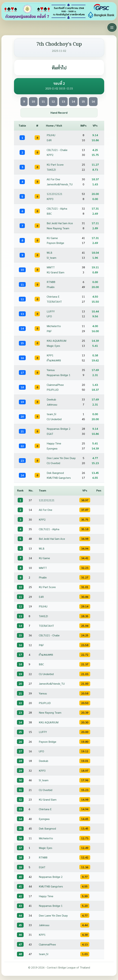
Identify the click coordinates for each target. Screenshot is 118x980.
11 (43, 101)
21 (22, 431)
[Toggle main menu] (112, 27)
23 (22, 461)
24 (22, 475)
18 (22, 387)
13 (63, 101)
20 (22, 416)
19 (22, 402)
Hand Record (59, 113)
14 (73, 101)
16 (93, 101)
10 (33, 101)
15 (83, 101)
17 (22, 372)
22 (22, 446)
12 (53, 101)
